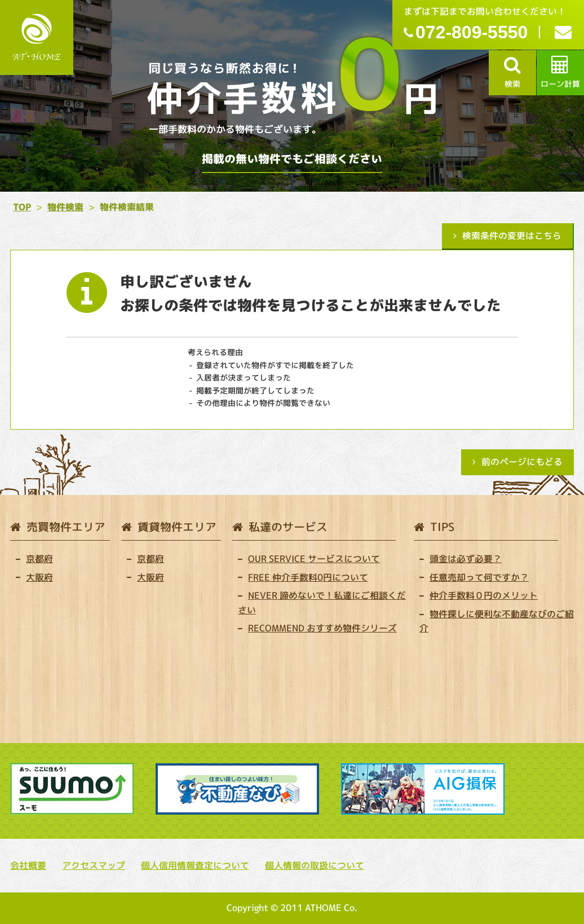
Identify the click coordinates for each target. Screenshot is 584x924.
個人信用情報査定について (195, 865)
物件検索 (65, 207)
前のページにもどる (522, 462)
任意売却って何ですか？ (479, 577)
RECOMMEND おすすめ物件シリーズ (322, 628)
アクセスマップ (94, 865)
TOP (22, 207)
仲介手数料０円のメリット (484, 595)
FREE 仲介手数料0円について (308, 577)
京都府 (39, 559)
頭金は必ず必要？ (466, 559)
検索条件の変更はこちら (512, 236)
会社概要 (28, 865)
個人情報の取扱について (315, 865)
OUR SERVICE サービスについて (314, 559)
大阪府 (39, 577)
